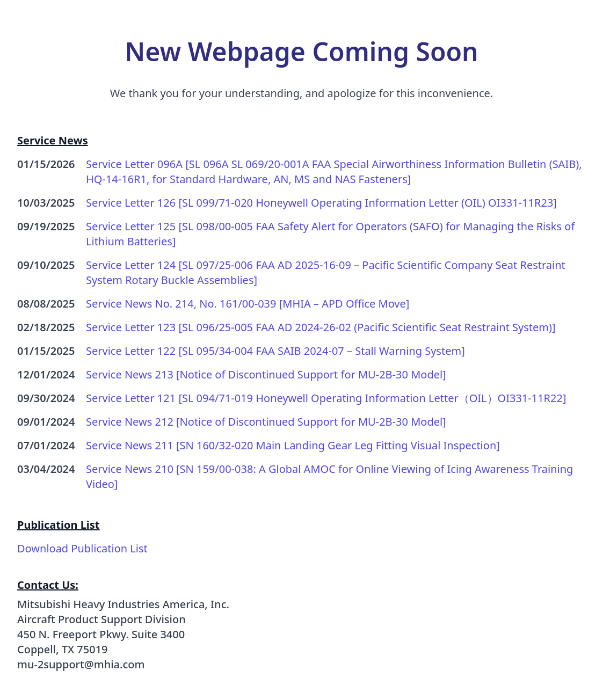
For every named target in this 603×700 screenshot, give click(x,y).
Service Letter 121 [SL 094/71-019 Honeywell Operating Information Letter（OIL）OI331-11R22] (326, 398)
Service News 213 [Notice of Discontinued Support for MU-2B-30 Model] (266, 374)
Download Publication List (82, 548)
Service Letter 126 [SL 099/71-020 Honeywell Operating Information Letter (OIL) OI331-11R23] (321, 203)
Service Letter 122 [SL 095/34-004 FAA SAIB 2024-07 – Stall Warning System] (275, 351)
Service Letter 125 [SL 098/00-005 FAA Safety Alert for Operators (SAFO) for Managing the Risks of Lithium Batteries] (330, 234)
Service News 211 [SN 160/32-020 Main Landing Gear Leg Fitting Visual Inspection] (293, 445)
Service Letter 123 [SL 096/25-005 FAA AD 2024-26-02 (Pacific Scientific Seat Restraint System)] (321, 327)
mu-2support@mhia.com (81, 664)
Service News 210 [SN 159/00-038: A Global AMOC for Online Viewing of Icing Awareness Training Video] (329, 476)
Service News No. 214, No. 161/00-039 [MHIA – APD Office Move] (248, 304)
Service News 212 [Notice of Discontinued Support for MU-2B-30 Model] (266, 422)
